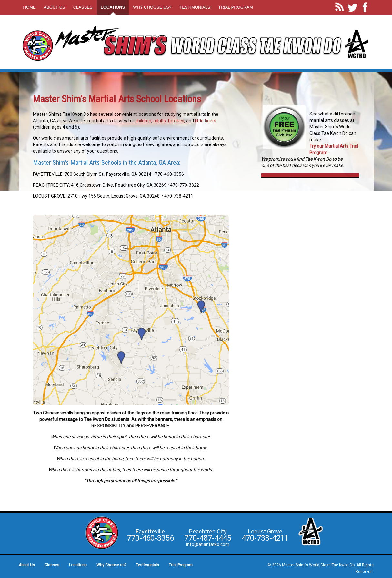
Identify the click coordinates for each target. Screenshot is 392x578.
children (143, 121)
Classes (83, 7)
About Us (55, 7)
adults (160, 121)
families (176, 121)
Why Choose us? (152, 7)
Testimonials (195, 7)
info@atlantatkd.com (208, 544)
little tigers (206, 121)
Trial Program (236, 7)
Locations (113, 7)
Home (30, 7)
